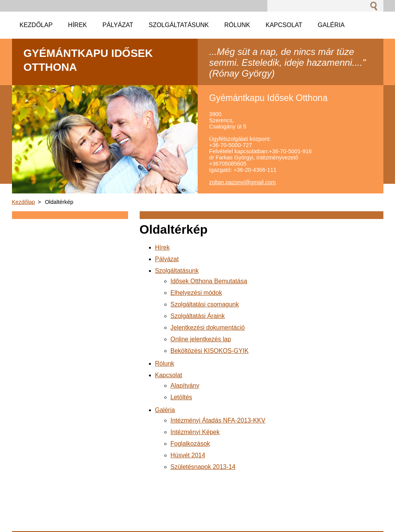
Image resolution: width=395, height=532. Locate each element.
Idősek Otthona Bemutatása (209, 281)
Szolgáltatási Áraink (198, 316)
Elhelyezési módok (196, 293)
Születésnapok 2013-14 (203, 467)
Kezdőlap (24, 202)
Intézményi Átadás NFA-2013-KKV (218, 420)
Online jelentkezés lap (201, 339)
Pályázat (167, 259)
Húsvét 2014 (188, 455)
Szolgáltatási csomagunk (205, 304)
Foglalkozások (190, 444)
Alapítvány (185, 386)
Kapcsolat (169, 375)
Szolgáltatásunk (177, 271)
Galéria (165, 410)
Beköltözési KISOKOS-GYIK (210, 351)
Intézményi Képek (195, 432)
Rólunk (165, 364)
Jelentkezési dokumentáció (208, 328)
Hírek (162, 247)
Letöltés (181, 397)
